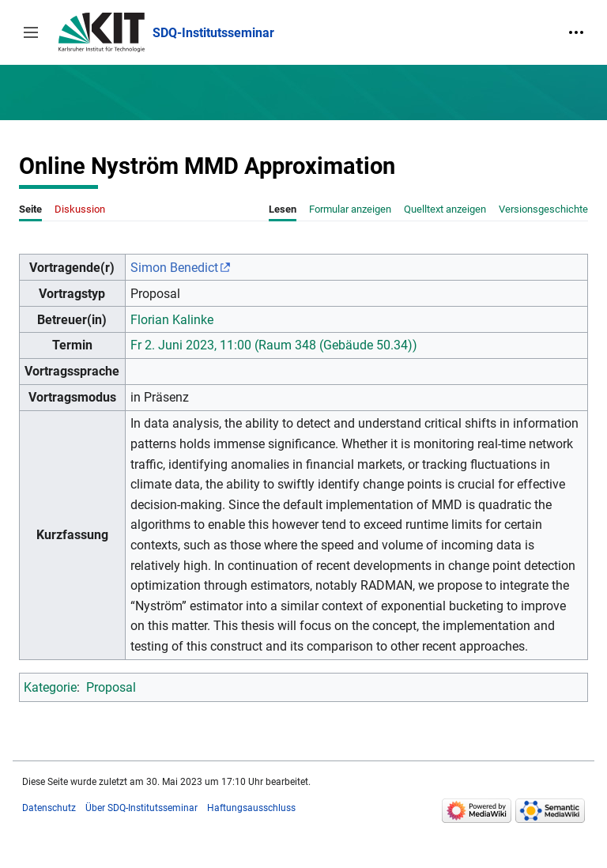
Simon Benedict (174, 268)
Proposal (111, 687)
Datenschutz (49, 808)
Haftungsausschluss (251, 808)
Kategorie (50, 687)
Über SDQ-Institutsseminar (141, 808)
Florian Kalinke (172, 320)
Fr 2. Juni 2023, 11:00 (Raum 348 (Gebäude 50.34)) (274, 345)
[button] (31, 32)
